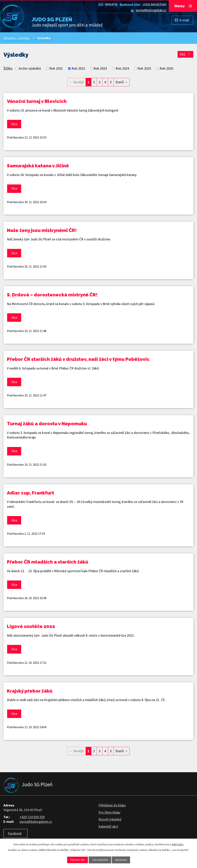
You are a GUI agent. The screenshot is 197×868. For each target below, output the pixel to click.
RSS (186, 54)
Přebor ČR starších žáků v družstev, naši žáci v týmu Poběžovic (78, 359)
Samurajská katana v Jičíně (38, 166)
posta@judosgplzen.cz (151, 10)
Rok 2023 (100, 68)
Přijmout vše (78, 860)
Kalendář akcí (108, 826)
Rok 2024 (122, 68)
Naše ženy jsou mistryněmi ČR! (42, 230)
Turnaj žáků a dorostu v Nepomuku (47, 424)
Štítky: (8, 68)
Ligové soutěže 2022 (31, 626)
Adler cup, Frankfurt (30, 493)
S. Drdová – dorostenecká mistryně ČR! (52, 295)
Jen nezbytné (100, 860)
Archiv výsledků (30, 68)
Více (14, 124)
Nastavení (121, 860)
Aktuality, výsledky (17, 38)
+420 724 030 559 (32, 817)
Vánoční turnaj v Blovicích (37, 101)
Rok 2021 (56, 68)
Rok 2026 (166, 68)
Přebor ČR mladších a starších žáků (48, 562)
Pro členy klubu (109, 812)
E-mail (184, 20)
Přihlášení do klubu (112, 805)
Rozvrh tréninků (110, 819)
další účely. (178, 844)
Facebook (15, 833)
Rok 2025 (144, 68)
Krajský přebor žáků (30, 691)
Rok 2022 (78, 68)
